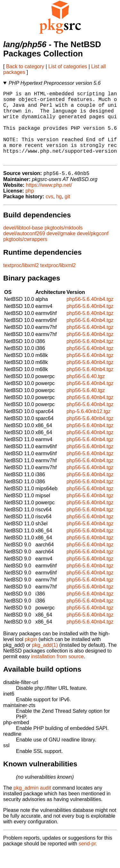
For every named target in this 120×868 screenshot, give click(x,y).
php (30, 207)
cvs (50, 213)
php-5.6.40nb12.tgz (89, 428)
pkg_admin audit (32, 804)
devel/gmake (61, 250)
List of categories (68, 66)
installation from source (57, 673)
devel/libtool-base (23, 244)
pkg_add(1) (45, 661)
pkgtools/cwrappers (25, 255)
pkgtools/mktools (64, 244)
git (67, 213)
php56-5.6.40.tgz (86, 393)
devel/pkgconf (93, 250)
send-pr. (88, 860)
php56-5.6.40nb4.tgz (90, 315)
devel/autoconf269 (24, 250)
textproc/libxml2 (21, 282)
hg (59, 213)
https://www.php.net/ (49, 201)
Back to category (25, 66)
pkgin (31, 656)
